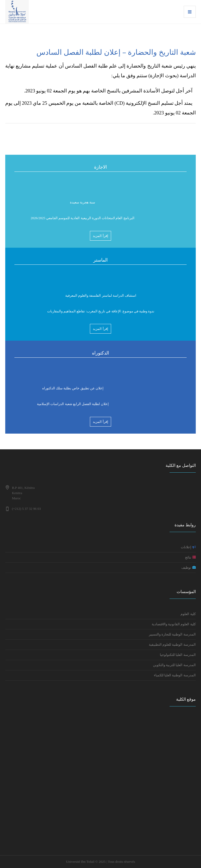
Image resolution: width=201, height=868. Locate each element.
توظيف (188, 568)
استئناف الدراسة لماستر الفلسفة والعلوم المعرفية (101, 297)
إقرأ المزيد (100, 236)
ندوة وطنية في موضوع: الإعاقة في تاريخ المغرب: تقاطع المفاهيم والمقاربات (101, 312)
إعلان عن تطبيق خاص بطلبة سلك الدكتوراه (73, 389)
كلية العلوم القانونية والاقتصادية (174, 624)
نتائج (190, 557)
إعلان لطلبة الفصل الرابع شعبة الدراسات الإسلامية (73, 405)
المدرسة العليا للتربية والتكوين (174, 665)
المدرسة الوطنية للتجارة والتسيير (172, 634)
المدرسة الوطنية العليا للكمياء (174, 675)
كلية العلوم (188, 614)
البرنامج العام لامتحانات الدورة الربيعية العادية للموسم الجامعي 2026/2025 (83, 219)
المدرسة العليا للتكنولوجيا (178, 655)
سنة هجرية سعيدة (83, 203)
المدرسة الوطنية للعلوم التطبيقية (172, 645)
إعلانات (188, 547)
